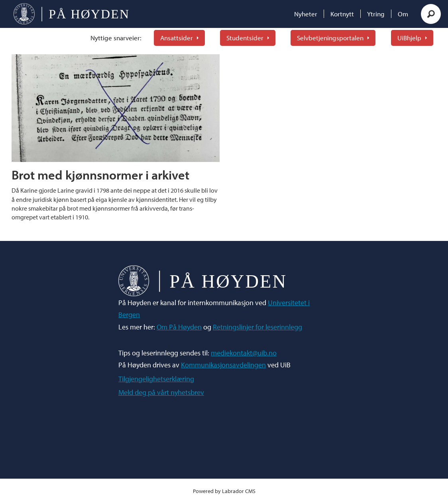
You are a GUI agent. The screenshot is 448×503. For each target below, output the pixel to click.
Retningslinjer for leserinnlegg (257, 327)
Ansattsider (177, 38)
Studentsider (245, 38)
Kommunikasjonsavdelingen (223, 365)
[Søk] (431, 14)
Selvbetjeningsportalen (330, 38)
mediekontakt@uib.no (244, 353)
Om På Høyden (179, 327)
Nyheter (306, 14)
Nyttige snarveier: (116, 38)
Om (403, 14)
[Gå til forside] (71, 14)
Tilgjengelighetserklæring (156, 379)
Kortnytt (342, 14)
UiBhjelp (409, 38)
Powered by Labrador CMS (224, 491)
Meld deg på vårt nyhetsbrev (161, 392)
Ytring (376, 14)
